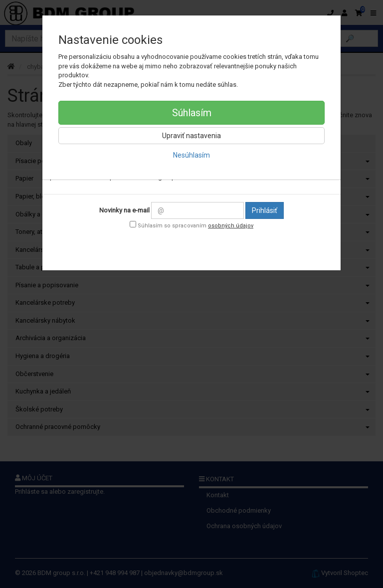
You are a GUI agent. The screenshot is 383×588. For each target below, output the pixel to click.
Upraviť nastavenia (191, 136)
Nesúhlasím (191, 155)
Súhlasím (192, 113)
